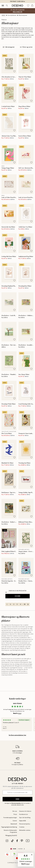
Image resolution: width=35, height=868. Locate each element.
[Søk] (7, 6)
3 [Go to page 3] (17, 604)
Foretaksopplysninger (10, 818)
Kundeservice (24, 814)
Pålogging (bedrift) (11, 835)
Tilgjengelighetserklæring (9, 827)
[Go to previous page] (7, 604)
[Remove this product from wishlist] (14, 71)
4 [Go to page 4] (20, 604)
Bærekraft (14, 824)
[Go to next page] (28, 604)
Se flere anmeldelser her (17, 735)
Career (15, 821)
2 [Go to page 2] (14, 604)
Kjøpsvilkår (23, 821)
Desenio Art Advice (25, 811)
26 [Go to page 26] (25, 604)
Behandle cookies (25, 830)
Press (15, 814)
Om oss (15, 811)
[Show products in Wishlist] (28, 6)
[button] (26, 860)
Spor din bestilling (25, 818)
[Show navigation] (3, 6)
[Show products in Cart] (32, 6)
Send (17, 799)
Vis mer (17, 596)
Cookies (22, 827)
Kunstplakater (12, 15)
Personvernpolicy (16, 803)
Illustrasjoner (23, 15)
